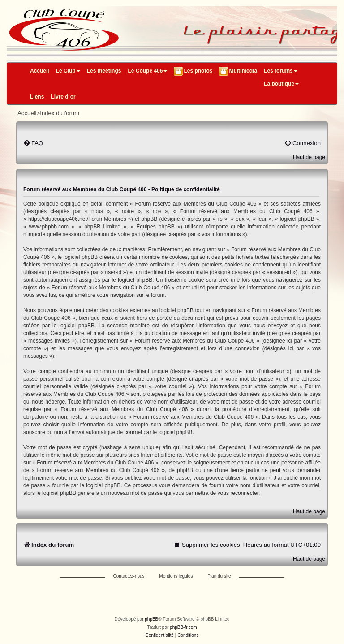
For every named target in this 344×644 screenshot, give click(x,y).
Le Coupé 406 (147, 71)
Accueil (40, 71)
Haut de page (309, 157)
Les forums (281, 71)
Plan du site (219, 576)
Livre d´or (63, 97)
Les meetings (104, 71)
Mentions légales (176, 576)
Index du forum (60, 113)
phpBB (151, 619)
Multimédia (243, 71)
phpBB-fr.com (183, 627)
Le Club (68, 71)
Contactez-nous (129, 576)
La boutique (281, 84)
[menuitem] (33, 143)
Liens (37, 97)
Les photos (198, 71)
